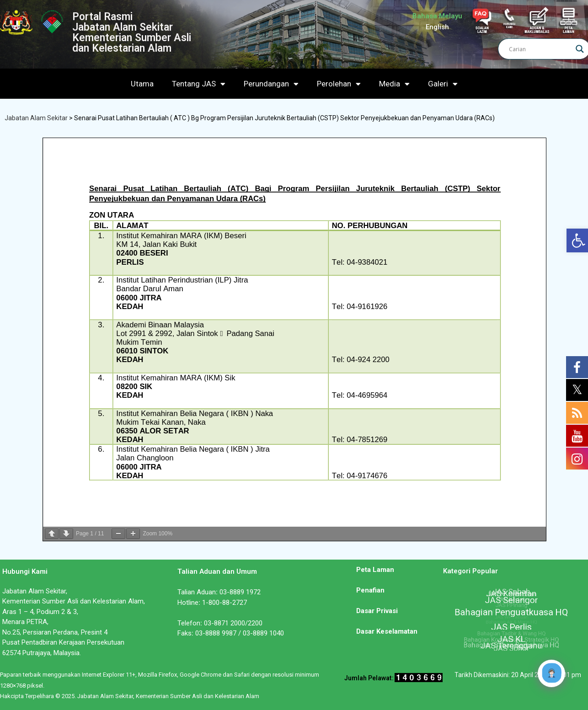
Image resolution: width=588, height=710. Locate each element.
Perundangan (271, 84)
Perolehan (339, 84)
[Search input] (540, 49)
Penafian (370, 590)
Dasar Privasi (377, 611)
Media (394, 84)
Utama (142, 84)
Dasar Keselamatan (387, 631)
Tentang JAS (199, 84)
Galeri (443, 84)
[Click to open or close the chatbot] (551, 673)
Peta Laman (375, 570)
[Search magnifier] (580, 49)
